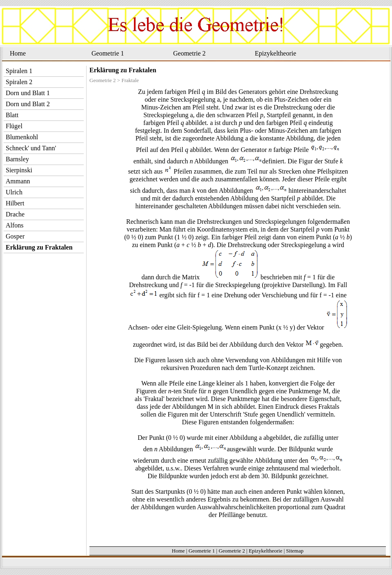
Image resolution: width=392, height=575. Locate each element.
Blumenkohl (22, 137)
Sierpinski (19, 170)
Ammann (18, 181)
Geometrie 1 (108, 53)
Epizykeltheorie (275, 53)
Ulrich (14, 192)
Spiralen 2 (19, 82)
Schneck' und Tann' (31, 148)
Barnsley (17, 159)
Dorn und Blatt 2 (28, 104)
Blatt (12, 115)
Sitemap (295, 551)
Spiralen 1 (19, 71)
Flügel (14, 126)
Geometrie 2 (189, 53)
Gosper (15, 236)
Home (18, 53)
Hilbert (15, 203)
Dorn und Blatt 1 (28, 93)
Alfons (15, 225)
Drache (15, 214)
